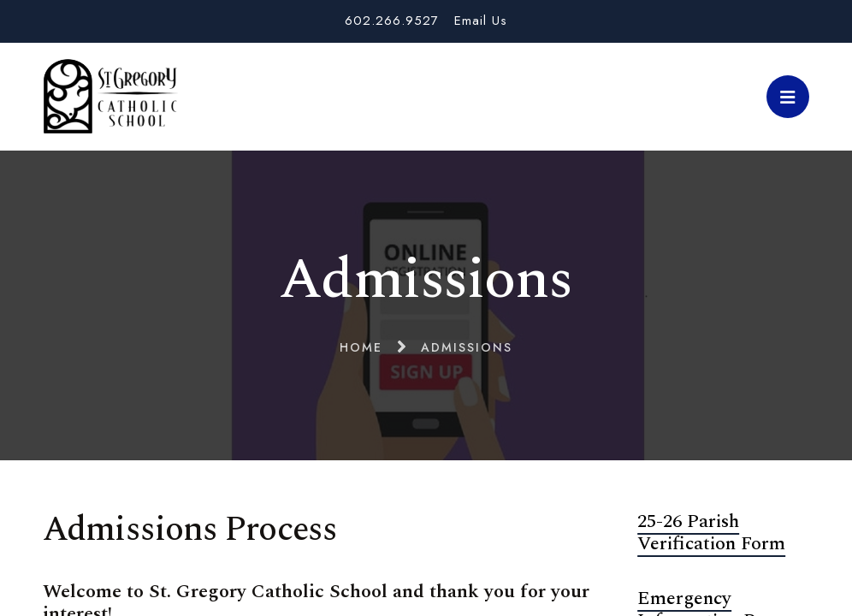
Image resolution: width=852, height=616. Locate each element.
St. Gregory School (110, 97)
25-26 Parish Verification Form (711, 533)
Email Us (481, 21)
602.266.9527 (392, 21)
